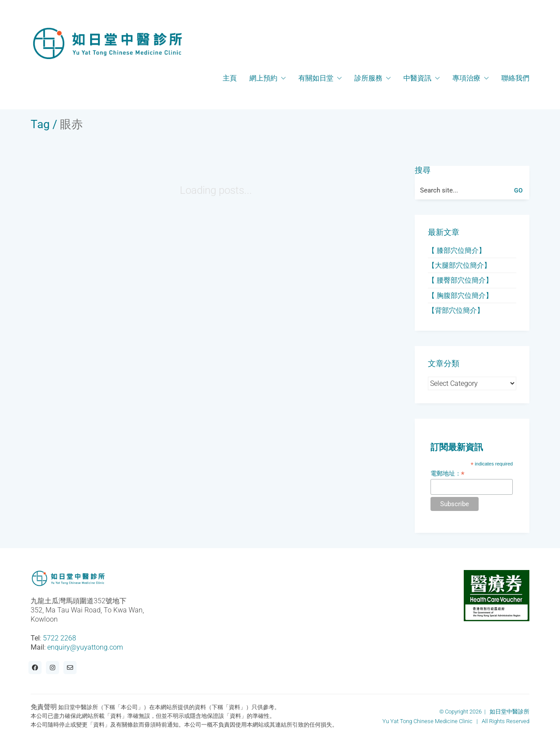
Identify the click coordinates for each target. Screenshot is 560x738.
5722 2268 (59, 638)
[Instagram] (52, 668)
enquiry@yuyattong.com (85, 647)
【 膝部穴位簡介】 (457, 250)
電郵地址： (448, 474)
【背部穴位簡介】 (456, 310)
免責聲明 (44, 707)
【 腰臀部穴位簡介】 (460, 280)
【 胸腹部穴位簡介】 (460, 296)
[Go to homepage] (107, 43)
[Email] (70, 668)
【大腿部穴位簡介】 (459, 265)
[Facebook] (35, 668)
